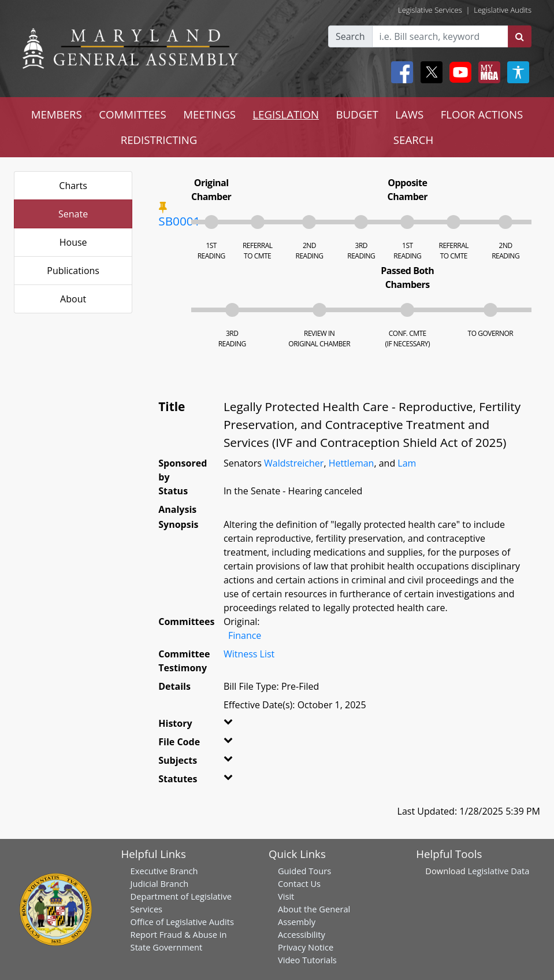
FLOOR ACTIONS (482, 114)
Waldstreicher (294, 463)
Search (350, 36)
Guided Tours (304, 871)
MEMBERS (57, 114)
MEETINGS (209, 114)
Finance (245, 635)
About (73, 299)
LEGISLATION (286, 114)
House (73, 242)
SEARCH (413, 140)
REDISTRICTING (159, 140)
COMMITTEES (133, 114)
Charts (73, 186)
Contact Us (299, 883)
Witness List (249, 654)
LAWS (409, 114)
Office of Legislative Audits (182, 922)
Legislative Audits (503, 10)
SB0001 (179, 221)
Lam (407, 463)
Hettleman (352, 463)
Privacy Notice (306, 947)
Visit (286, 896)
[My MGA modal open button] (487, 72)
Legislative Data (499, 871)
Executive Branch (164, 871)
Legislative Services (430, 10)
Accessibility (302, 934)
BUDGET (357, 114)
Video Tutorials (307, 960)
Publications (73, 271)
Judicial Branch (160, 883)
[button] (231, 726)
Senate (73, 214)
